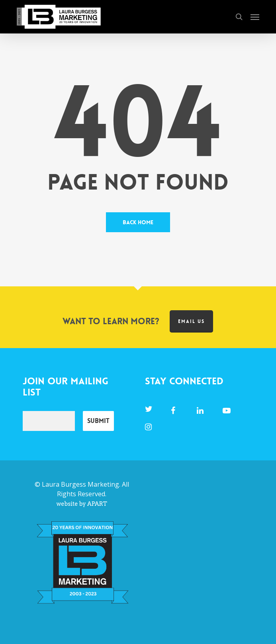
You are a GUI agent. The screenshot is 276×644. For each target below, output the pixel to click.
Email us (191, 321)
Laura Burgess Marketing (80, 484)
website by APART (82, 504)
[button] (255, 17)
